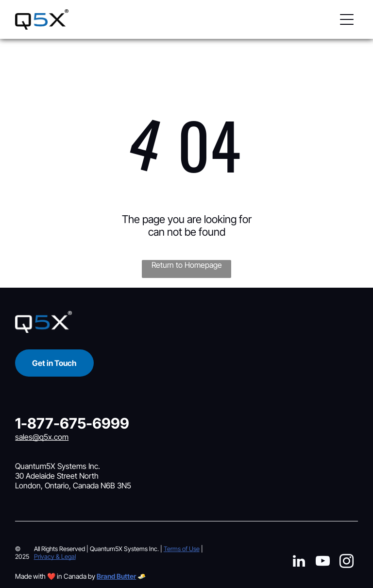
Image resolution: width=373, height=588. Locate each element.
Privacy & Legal (55, 556)
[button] (347, 19)
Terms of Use (182, 549)
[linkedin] (299, 562)
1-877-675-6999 (72, 423)
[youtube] (322, 562)
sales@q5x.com (42, 437)
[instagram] (346, 562)
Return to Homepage (187, 265)
